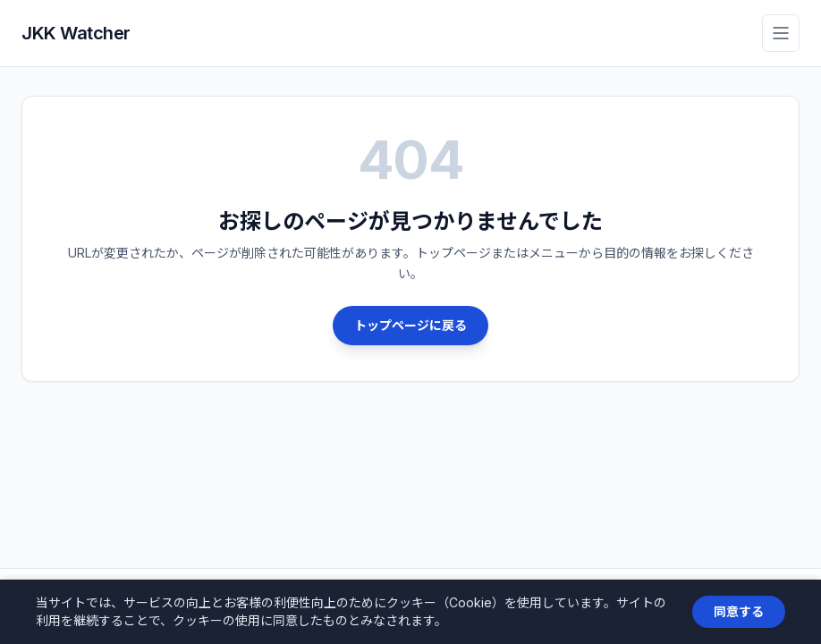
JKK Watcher (76, 33)
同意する (739, 611)
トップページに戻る (410, 325)
